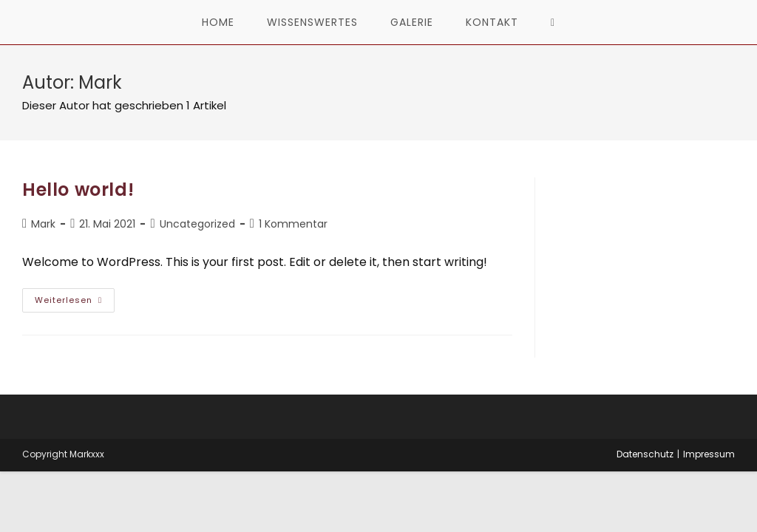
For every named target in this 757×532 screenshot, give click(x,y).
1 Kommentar (293, 224)
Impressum (709, 454)
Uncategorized (197, 224)
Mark (43, 224)
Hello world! (78, 190)
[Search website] (553, 22)
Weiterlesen (75, 303)
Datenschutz (645, 454)
